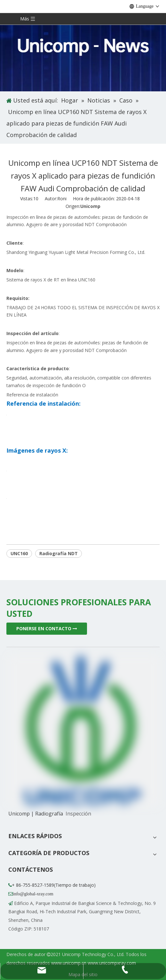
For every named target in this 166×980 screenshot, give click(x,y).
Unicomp (90, 206)
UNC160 (19, 553)
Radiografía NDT (59, 553)
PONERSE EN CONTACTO (47, 628)
